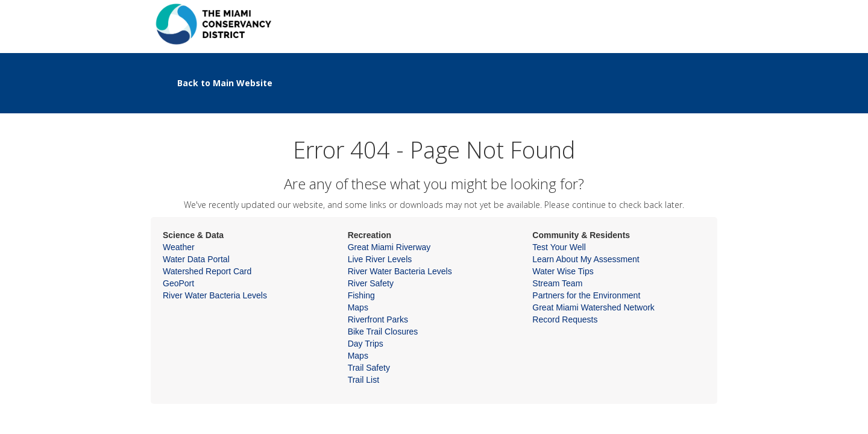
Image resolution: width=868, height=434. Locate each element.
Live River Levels (380, 259)
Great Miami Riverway (389, 247)
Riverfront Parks (378, 319)
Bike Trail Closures (383, 332)
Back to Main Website (225, 83)
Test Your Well (559, 247)
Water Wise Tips (563, 271)
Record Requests (565, 319)
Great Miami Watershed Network (593, 307)
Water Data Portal (196, 259)
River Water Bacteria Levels (215, 295)
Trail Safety (369, 368)
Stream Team (557, 283)
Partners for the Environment (586, 295)
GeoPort (178, 283)
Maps (358, 307)
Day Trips (366, 344)
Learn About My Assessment (586, 259)
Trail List (363, 380)
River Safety (371, 283)
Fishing (361, 295)
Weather (179, 247)
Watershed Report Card (207, 271)
